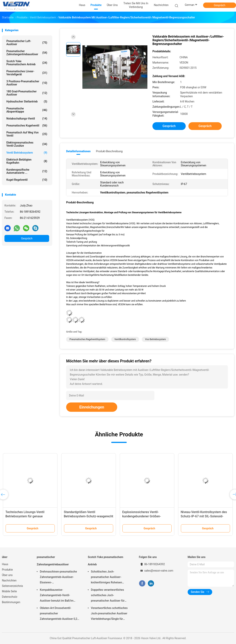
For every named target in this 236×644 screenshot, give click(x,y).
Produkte (7, 570)
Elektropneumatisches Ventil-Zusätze (27, 144)
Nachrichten (9, 580)
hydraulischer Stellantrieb (27, 101)
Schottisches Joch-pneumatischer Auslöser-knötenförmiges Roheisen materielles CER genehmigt (107, 578)
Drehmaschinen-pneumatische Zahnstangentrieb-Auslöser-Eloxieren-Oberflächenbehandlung (58, 578)
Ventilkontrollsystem (125, 339)
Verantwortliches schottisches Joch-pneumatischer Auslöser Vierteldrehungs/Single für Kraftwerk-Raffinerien (109, 614)
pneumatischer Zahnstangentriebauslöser (27, 53)
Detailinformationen (78, 151)
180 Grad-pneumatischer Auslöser (27, 93)
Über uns (7, 575)
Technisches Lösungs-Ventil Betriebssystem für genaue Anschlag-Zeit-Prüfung (25, 516)
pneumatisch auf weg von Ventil (27, 134)
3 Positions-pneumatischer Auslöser (27, 83)
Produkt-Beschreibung (109, 151)
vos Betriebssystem (155, 339)
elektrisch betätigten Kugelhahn (27, 161)
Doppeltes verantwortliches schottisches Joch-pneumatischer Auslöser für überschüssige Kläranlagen (108, 596)
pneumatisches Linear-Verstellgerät (27, 73)
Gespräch (219, 5)
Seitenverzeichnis (12, 586)
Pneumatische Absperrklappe (27, 110)
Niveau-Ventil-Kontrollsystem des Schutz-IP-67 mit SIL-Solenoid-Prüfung (204, 516)
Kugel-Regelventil (27, 180)
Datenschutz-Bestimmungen (11, 599)
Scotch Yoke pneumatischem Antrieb (27, 63)
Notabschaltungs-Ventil (27, 119)
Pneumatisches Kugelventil (27, 126)
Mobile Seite (9, 591)
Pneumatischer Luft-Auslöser (27, 43)
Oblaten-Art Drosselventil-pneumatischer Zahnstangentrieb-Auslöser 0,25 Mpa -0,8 (59, 614)
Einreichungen (92, 407)
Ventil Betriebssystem (27, 153)
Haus (5, 564)
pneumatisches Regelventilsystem (87, 339)
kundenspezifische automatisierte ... (27, 171)
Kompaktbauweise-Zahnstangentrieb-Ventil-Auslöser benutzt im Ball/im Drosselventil (57, 596)
